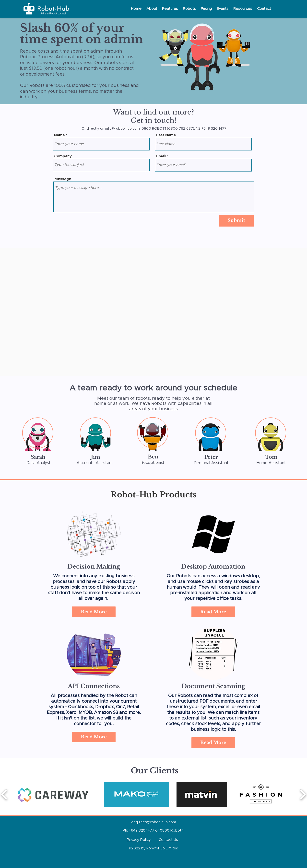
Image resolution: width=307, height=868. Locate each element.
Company (63, 156)
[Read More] (94, 737)
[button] (152, 9)
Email (161, 156)
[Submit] (236, 221)
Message (63, 179)
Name (59, 135)
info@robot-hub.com (123, 129)
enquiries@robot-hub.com (154, 822)
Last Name (166, 135)
